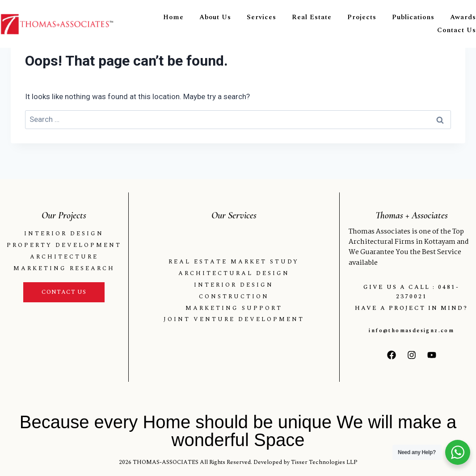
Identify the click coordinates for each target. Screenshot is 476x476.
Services (261, 17)
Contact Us (457, 30)
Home (173, 17)
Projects (362, 17)
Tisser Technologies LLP (324, 462)
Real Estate (312, 17)
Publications (413, 17)
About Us (215, 17)
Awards (463, 17)
